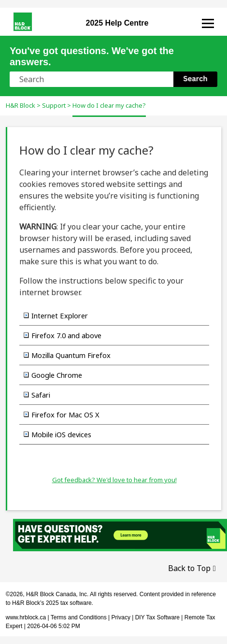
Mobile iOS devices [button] (57, 434)
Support (54, 105)
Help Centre (117, 23)
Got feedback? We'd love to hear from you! (114, 480)
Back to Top (189, 568)
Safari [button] (37, 395)
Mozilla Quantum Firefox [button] (67, 355)
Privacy (121, 617)
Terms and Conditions (79, 617)
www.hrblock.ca (26, 617)
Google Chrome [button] (53, 375)
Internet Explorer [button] (56, 315)
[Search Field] (113, 79)
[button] (195, 79)
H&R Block (21, 105)
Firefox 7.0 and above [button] (63, 335)
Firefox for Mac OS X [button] (62, 415)
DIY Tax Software (158, 617)
